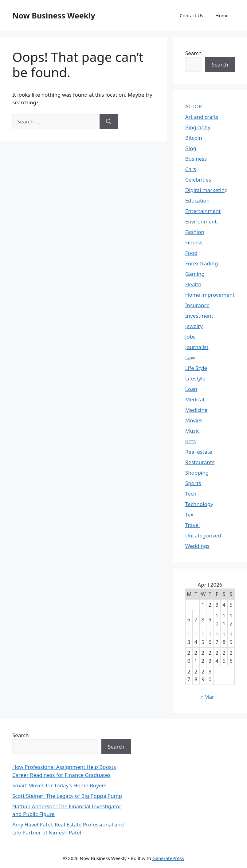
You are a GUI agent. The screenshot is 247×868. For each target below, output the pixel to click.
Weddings (197, 546)
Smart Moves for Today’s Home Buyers (59, 785)
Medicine (196, 410)
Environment (201, 221)
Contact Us (191, 15)
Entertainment (203, 211)
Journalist (197, 347)
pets (190, 441)
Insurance (197, 305)
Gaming (195, 274)
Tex (189, 514)
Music (192, 431)
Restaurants (200, 462)
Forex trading (202, 263)
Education (197, 201)
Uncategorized (203, 535)
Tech (191, 494)
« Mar (207, 697)
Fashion (195, 232)
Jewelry (194, 326)
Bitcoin (194, 138)
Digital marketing (207, 190)
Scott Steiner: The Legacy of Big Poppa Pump (67, 796)
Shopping (197, 473)
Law (190, 358)
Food (191, 253)
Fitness (194, 242)
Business (196, 159)
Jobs (190, 337)
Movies (194, 420)
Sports (193, 483)
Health (193, 284)
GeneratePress (168, 858)
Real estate (199, 452)
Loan (191, 389)
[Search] (109, 122)
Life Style (196, 368)
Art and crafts (202, 117)
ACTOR (194, 106)
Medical (195, 399)
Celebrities (198, 180)
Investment (199, 316)
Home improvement (210, 295)
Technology (199, 504)
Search (194, 53)
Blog (191, 148)
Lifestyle (195, 378)
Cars (191, 169)
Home (222, 15)
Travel (192, 525)
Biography (198, 127)
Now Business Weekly (54, 15)
